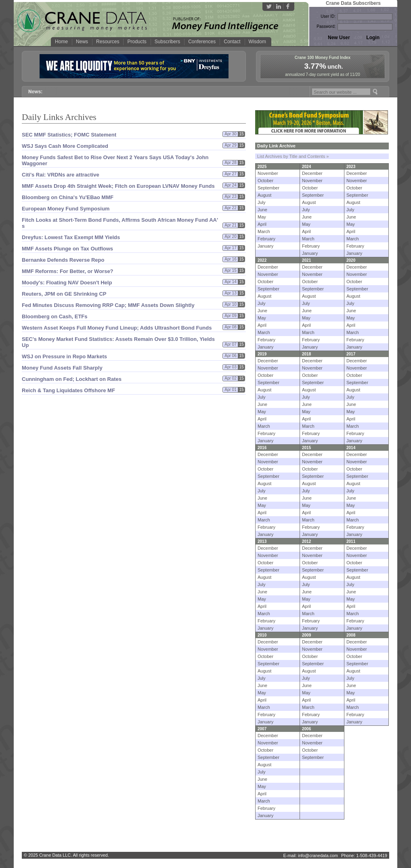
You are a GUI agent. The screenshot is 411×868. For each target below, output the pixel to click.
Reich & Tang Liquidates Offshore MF (68, 390)
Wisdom (257, 42)
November (268, 173)
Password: (326, 26)
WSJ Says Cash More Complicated (65, 146)
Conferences (202, 42)
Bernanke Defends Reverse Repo (63, 260)
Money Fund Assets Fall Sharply (62, 368)
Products (137, 42)
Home (61, 42)
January (265, 246)
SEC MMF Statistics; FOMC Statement (69, 135)
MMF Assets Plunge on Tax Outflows (67, 249)
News (82, 42)
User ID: (328, 16)
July (262, 202)
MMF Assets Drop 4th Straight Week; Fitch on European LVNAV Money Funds (118, 186)
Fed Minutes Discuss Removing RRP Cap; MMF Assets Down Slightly (108, 305)
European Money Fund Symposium (66, 209)
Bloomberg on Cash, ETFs (55, 316)
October (265, 181)
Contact (232, 42)
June (262, 210)
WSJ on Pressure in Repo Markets (64, 356)
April (262, 224)
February (266, 239)
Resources (108, 42)
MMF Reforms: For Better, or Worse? (68, 271)
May (262, 217)
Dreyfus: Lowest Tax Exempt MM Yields (71, 237)
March (264, 231)
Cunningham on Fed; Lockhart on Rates (72, 379)
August (264, 195)
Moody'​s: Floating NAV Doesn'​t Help (67, 283)
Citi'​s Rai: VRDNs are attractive (61, 175)
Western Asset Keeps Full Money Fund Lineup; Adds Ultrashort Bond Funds (117, 328)
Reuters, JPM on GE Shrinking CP (64, 294)
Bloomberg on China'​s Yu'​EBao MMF (68, 197)
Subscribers (167, 42)
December (312, 173)
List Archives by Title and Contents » (293, 156)
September (268, 188)
